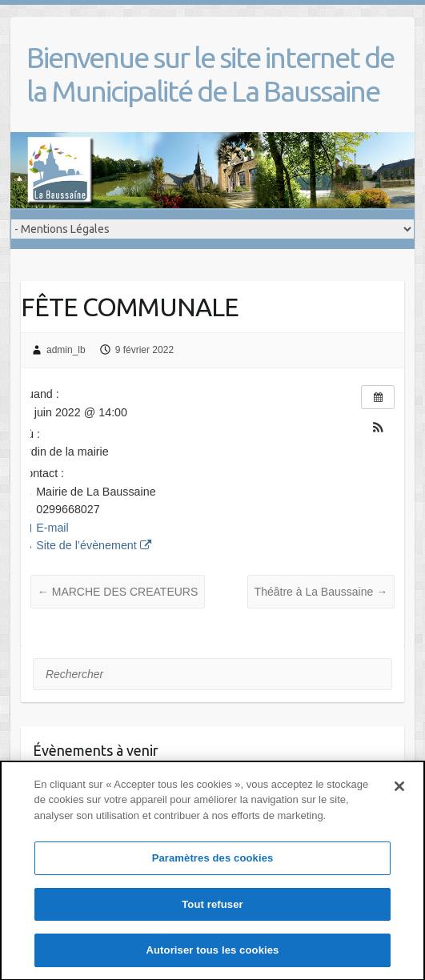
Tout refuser (212, 913)
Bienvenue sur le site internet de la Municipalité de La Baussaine (210, 74)
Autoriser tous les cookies (213, 960)
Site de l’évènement (85, 545)
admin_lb (66, 350)
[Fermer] (399, 795)
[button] (378, 429)
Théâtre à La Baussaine (321, 592)
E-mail (44, 528)
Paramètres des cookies (213, 868)
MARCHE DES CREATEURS (118, 592)
